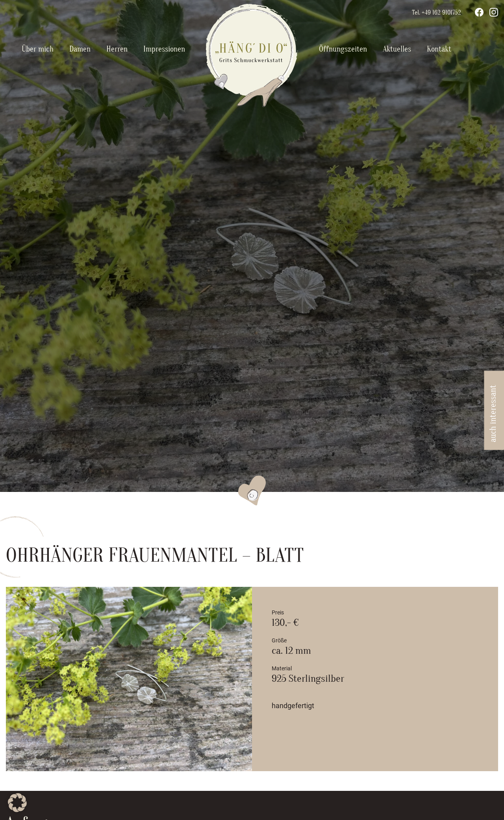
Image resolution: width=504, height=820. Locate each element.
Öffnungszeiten (343, 49)
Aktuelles (397, 49)
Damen (80, 49)
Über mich (38, 49)
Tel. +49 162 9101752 (436, 13)
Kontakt (439, 49)
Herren (117, 49)
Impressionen (164, 49)
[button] (17, 803)
